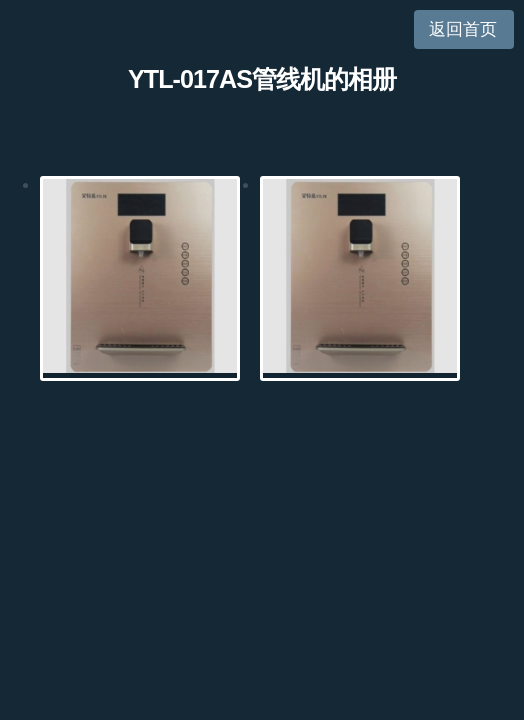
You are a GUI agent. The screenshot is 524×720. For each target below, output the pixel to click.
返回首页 (463, 29)
